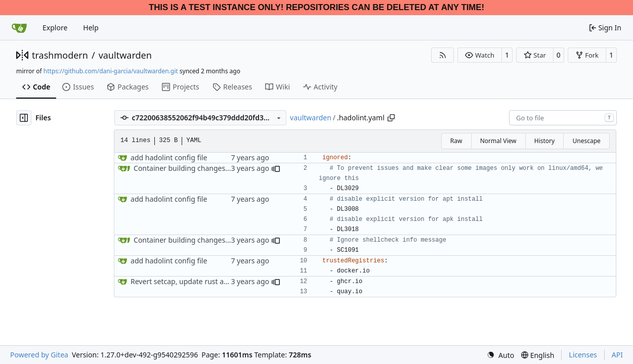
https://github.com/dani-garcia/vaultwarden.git (111, 71)
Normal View (498, 141)
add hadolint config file (169, 157)
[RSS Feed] (443, 55)
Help (91, 28)
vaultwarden (125, 55)
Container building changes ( (181, 168)
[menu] (500, 355)
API (617, 355)
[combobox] (563, 118)
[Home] (19, 28)
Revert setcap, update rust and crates (193, 281)
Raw (456, 141)
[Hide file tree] (24, 118)
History (544, 141)
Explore (55, 28)
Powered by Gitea (39, 355)
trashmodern (60, 55)
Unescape (586, 141)
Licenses (583, 355)
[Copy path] (391, 118)
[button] (479, 55)
